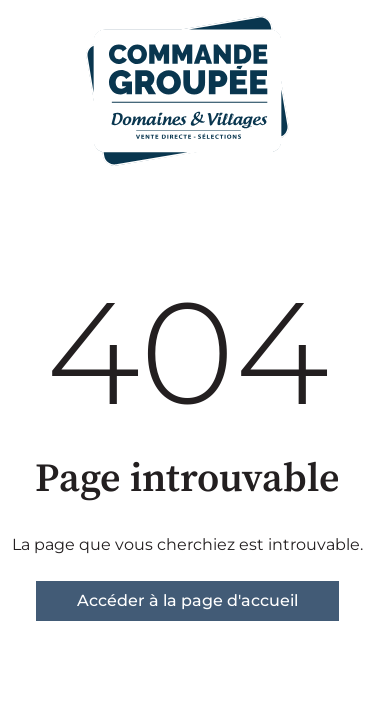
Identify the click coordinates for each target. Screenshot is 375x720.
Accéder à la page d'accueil (187, 600)
